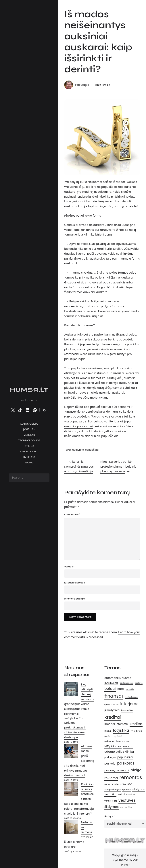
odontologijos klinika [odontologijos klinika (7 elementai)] (119, 752)
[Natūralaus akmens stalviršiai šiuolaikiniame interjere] (71, 828)
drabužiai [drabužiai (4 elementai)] (130, 689)
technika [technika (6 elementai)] (110, 794)
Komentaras (72, 515)
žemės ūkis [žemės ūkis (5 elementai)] (126, 807)
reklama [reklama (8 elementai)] (111, 778)
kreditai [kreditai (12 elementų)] (113, 717)
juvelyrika (78, 450)
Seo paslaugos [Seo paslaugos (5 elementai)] (113, 790)
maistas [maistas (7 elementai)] (136, 731)
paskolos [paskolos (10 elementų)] (126, 763)
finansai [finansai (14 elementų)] (114, 696)
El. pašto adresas (75, 583)
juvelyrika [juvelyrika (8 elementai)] (112, 710)
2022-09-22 (102, 85)
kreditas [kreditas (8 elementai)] (136, 724)
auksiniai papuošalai (78, 426)
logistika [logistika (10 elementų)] (121, 730)
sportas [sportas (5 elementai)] (126, 790)
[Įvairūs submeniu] (34, 429)
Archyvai (110, 816)
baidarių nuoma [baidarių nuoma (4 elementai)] (127, 683)
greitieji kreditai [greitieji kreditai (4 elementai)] (131, 697)
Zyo (115, 860)
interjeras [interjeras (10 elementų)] (129, 704)
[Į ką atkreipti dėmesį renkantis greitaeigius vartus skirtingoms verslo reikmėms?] (71, 690)
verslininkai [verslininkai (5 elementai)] (111, 801)
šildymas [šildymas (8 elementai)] (112, 807)
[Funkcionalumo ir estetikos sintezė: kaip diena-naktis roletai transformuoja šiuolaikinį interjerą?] (71, 790)
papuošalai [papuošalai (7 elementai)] (125, 757)
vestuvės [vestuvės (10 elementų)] (127, 800)
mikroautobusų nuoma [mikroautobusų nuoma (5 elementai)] (117, 741)
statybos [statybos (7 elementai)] (139, 789)
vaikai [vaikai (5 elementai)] (121, 794)
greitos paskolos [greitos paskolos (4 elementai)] (112, 705)
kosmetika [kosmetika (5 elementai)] (127, 711)
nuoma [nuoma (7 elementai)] (128, 746)
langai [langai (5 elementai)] (108, 731)
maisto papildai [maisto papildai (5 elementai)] (113, 736)
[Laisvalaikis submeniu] (38, 452)
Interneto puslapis (75, 599)
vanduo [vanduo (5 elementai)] (131, 794)
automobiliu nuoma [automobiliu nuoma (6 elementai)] (118, 678)
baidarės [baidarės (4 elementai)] (139, 683)
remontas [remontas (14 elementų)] (131, 777)
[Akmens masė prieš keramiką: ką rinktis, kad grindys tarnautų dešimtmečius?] (71, 752)
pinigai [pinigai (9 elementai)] (137, 770)
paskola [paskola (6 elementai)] (110, 764)
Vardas (69, 567)
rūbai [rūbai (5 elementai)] (107, 784)
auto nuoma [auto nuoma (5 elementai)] (111, 683)
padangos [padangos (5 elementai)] (110, 757)
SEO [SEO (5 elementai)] (130, 784)
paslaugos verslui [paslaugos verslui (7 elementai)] (117, 770)
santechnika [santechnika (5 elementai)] (119, 784)
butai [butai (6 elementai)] (121, 689)
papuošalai (92, 450)
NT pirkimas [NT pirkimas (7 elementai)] (113, 746)
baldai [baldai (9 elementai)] (110, 688)
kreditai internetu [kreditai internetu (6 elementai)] (116, 724)
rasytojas (82, 85)
